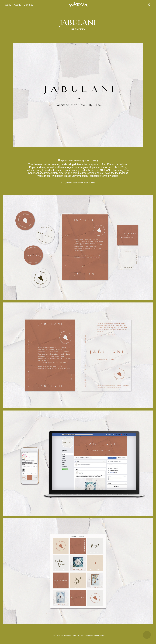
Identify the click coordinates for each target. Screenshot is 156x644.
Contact (28, 5)
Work (8, 5)
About (17, 5)
